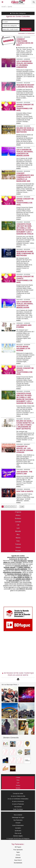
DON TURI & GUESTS (25, 491)
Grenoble (18, 522)
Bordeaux (18, 518)
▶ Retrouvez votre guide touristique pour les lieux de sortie (18, 674)
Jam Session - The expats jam (24, 473)
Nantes (18, 538)
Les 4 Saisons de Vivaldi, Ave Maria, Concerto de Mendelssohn (25, 153)
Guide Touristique (18, 809)
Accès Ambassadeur (18, 825)
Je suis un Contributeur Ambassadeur (18, 799)
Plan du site (18, 833)
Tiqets (18, 852)
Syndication (18, 831)
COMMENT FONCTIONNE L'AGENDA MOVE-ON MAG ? (25, 42)
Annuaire (18, 823)
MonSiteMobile (18, 863)
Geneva (18, 547)
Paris (18, 541)
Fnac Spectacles (18, 850)
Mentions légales (18, 836)
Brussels (18, 551)
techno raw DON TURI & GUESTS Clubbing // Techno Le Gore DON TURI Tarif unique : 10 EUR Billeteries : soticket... (25, 497)
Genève (18, 788)
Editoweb (18, 858)
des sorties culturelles (18, 562)
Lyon (18, 528)
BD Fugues (18, 847)
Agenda (10, 7)
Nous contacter (18, 815)
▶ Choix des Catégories (18, 13)
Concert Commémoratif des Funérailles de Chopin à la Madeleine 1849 (25, 177)
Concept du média (18, 793)
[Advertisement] (17, 652)
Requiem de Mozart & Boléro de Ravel (25, 86)
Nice (18, 535)
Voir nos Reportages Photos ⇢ (10, 685)
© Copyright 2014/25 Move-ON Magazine (18, 839)
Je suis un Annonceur (18, 801)
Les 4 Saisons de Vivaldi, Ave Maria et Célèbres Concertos (24, 64)
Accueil (4, 7)
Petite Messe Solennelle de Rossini (23, 349)
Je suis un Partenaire (18, 804)
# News (18, 777)
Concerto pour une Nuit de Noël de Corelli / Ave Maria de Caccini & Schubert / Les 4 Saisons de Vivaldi (25, 229)
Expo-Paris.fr (18, 860)
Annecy (18, 515)
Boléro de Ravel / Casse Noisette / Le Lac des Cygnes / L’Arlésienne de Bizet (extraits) (25, 425)
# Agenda (18, 512)
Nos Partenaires (18, 820)
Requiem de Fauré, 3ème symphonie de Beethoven (25, 254)
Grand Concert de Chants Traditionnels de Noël (25, 108)
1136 (22, 507)
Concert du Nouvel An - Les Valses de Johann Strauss (25, 449)
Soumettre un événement (26, 33)
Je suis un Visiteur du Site (18, 796)
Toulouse (18, 544)
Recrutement (18, 807)
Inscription (18, 828)
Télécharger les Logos (18, 817)
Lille (18, 525)
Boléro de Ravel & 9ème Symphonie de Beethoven (25, 130)
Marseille (18, 531)
